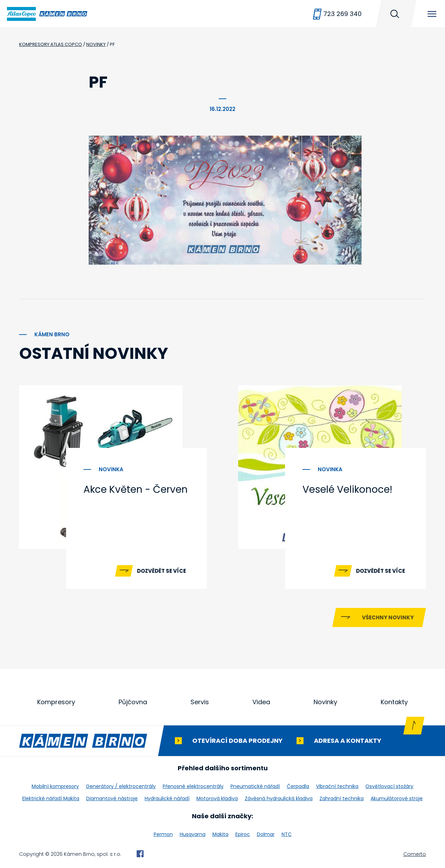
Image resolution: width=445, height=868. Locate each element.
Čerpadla (298, 786)
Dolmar (266, 834)
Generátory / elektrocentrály (121, 786)
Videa (261, 702)
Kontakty (394, 702)
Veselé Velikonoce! (347, 489)
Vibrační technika (337, 786)
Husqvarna (193, 834)
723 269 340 (342, 14)
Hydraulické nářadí (167, 798)
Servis (200, 702)
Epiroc (243, 834)
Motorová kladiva (217, 798)
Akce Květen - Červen (136, 489)
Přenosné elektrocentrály (193, 786)
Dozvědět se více (161, 571)
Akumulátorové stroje (397, 798)
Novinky (325, 702)
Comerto (415, 854)
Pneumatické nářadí (255, 786)
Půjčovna (133, 702)
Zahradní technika (342, 798)
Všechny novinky (388, 617)
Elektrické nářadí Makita (51, 798)
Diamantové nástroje (112, 798)
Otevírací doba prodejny (237, 741)
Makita (220, 834)
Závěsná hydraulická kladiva (279, 798)
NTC (287, 834)
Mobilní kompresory (55, 786)
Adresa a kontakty (348, 741)
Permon (163, 834)
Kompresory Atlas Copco (51, 44)
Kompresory (56, 702)
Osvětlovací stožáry (389, 786)
